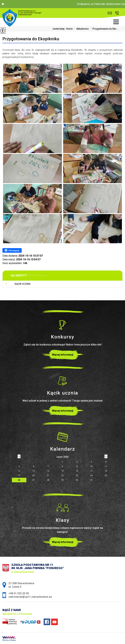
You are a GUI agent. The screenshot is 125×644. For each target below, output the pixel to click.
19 (19, 475)
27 (34, 480)
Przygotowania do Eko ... (104, 29)
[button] (3, 4)
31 (91, 480)
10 (91, 466)
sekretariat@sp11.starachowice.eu (110, 13)
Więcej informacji (63, 355)
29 (62, 480)
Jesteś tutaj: (59, 29)
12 (19, 471)
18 (106, 471)
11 (106, 466)
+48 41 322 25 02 (117, 13)
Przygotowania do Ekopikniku (31, 39)
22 (62, 475)
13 (34, 471)
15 (62, 471)
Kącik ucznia (23, 284)
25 (106, 475)
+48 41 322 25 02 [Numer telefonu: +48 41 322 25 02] (19, 593)
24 (91, 475)
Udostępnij (12, 250)
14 (48, 471)
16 (77, 471)
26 (19, 480)
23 (77, 475)
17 (91, 471)
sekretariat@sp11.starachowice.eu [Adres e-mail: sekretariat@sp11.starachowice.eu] (30, 597)
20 (34, 475)
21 (48, 475)
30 (77, 480)
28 (48, 480)
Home (69, 29)
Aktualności (81, 29)
